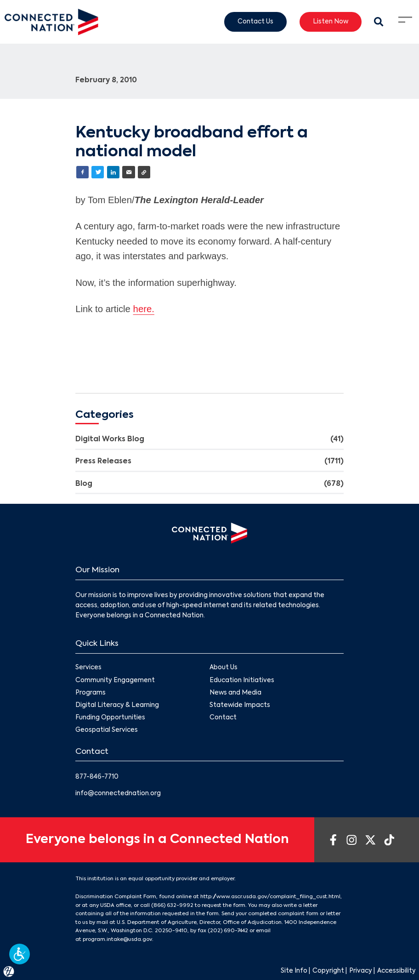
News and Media (235, 693)
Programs (91, 693)
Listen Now (331, 21)
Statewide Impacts (240, 705)
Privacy (361, 971)
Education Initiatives (242, 681)
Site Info (294, 971)
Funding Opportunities (110, 718)
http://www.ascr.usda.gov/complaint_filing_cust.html (270, 897)
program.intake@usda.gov (117, 940)
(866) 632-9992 (172, 906)
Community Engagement (115, 681)
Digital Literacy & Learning (117, 705)
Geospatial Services (107, 731)
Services (88, 668)
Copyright (328, 971)
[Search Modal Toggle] (379, 22)
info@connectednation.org (118, 794)
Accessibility (396, 971)
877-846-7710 (97, 777)
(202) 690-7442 (228, 931)
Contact (223, 718)
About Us (224, 668)
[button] (20, 954)
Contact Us (255, 21)
